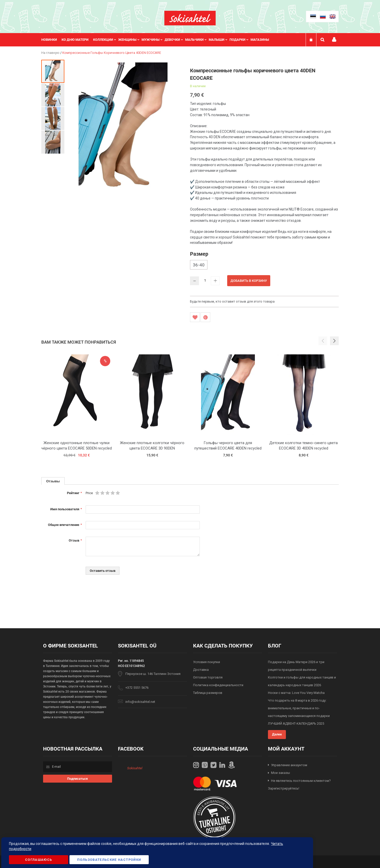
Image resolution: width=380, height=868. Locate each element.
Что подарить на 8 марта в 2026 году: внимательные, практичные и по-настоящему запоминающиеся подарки (299, 708)
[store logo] (190, 18)
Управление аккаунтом (289, 765)
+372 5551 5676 (137, 688)
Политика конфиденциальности (218, 685)
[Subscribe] (78, 779)
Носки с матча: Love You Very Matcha (296, 693)
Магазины (260, 40)
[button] (53, 95)
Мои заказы (281, 773)
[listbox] (264, 265)
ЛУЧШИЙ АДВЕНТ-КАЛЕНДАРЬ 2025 (296, 724)
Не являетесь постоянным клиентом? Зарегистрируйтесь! (299, 785)
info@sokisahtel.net (140, 702)
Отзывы (53, 481)
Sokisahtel (135, 768)
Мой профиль (334, 40)
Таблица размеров (208, 693)
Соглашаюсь (39, 860)
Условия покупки (207, 662)
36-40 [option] (199, 265)
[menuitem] (51, 40)
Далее (277, 734)
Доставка (201, 670)
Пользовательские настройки (109, 860)
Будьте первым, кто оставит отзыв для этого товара (232, 301)
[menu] (158, 40)
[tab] (53, 481)
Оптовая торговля (208, 677)
